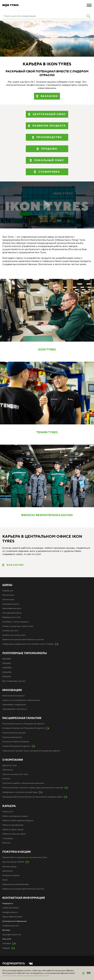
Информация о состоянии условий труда (20, 792)
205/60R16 (7, 672)
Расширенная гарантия (22, 718)
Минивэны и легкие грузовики (16, 622)
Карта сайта (7, 973)
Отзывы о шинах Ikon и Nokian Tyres (18, 626)
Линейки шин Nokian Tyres (14, 635)
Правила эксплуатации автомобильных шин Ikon (23, 640)
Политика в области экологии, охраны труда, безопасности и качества (33, 788)
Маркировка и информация (14, 705)
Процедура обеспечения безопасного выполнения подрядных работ (32, 797)
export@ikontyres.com (12, 935)
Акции (5, 880)
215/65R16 (7, 677)
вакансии (49, 96)
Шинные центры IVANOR (13, 862)
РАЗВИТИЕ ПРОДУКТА (49, 126)
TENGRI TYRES (47, 432)
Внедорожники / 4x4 (11, 617)
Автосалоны (8, 871)
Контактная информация (24, 898)
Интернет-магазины (11, 875)
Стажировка (8, 838)
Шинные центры (9, 867)
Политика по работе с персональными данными (23, 783)
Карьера (9, 806)
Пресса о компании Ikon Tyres (15, 774)
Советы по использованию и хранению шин (21, 700)
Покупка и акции (16, 852)
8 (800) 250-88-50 (10, 908)
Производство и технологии (15, 709)
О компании (13, 760)
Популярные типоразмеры (25, 653)
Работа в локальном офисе (14, 834)
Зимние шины (8, 600)
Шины (7, 585)
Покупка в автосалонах (12, 737)
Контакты (6, 779)
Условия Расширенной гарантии (16, 746)
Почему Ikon (8, 812)
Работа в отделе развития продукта (18, 821)
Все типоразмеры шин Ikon (14, 681)
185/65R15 (7, 659)
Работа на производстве (13, 825)
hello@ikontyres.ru (10, 912)
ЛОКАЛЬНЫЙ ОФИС (49, 160)
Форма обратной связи (12, 917)
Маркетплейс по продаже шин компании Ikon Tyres (25, 857)
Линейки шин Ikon (10, 631)
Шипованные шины (11, 604)
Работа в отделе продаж (13, 830)
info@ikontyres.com (11, 926)
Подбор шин (8, 591)
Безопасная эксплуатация (13, 696)
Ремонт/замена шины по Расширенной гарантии (23, 724)
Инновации (12, 690)
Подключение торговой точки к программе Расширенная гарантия (31, 751)
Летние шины (8, 595)
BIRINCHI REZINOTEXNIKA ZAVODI (47, 515)
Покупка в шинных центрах (14, 733)
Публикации (8, 770)
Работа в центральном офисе (15, 816)
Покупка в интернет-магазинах (16, 742)
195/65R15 (7, 663)
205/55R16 (7, 668)
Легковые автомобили (12, 613)
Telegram (6, 948)
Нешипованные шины (12, 608)
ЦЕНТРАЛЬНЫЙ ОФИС (49, 114)
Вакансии (15, 565)
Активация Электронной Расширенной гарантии (23, 728)
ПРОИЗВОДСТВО (49, 137)
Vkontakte (7, 944)
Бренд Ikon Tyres (10, 765)
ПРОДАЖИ (49, 149)
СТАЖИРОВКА (49, 172)
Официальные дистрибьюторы (16, 884)
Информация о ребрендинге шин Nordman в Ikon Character (28, 644)
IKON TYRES (47, 350)
